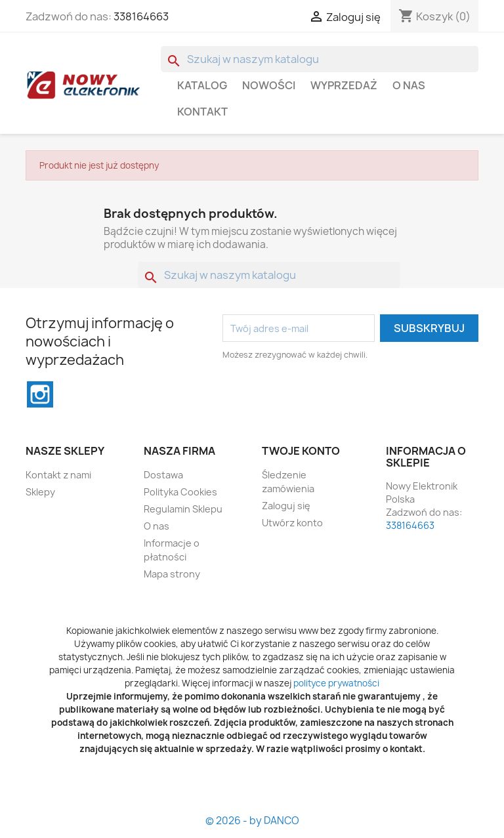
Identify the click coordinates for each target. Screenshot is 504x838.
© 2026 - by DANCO (252, 821)
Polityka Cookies (180, 492)
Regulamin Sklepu (183, 509)
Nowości (269, 85)
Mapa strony (172, 574)
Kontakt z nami (58, 475)
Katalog (202, 85)
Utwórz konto (292, 523)
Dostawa (163, 475)
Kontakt (202, 112)
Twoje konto (301, 451)
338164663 (141, 16)
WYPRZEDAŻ (344, 85)
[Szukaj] (320, 59)
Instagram (40, 394)
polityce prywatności (336, 683)
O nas (409, 85)
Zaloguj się (286, 506)
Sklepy (40, 492)
